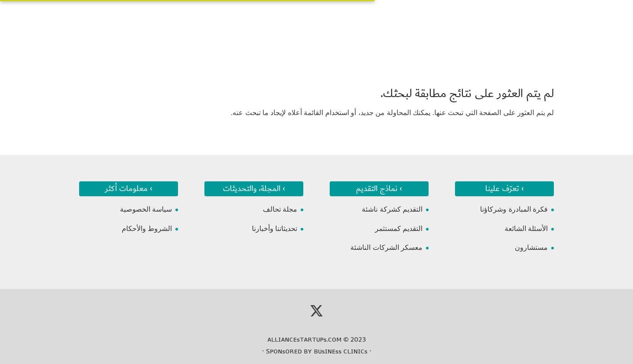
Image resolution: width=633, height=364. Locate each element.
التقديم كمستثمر (399, 229)
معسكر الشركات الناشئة (386, 247)
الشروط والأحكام (147, 229)
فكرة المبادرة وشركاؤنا (514, 209)
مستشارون (531, 247)
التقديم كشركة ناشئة (392, 209)
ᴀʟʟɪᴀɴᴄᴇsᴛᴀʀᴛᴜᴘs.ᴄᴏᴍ (304, 339)
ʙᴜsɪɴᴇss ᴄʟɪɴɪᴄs (341, 351)
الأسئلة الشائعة (526, 229)
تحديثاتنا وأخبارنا (275, 229)
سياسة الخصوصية (146, 209)
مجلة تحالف (280, 209)
